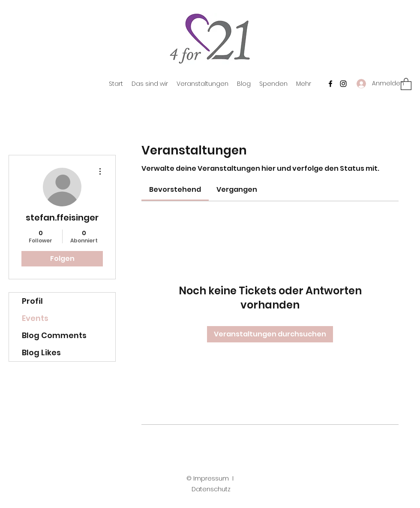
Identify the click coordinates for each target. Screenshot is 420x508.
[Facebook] (330, 84)
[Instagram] (343, 84)
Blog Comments (54, 335)
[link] (175, 189)
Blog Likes (41, 352)
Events (35, 318)
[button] (406, 84)
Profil (32, 301)
